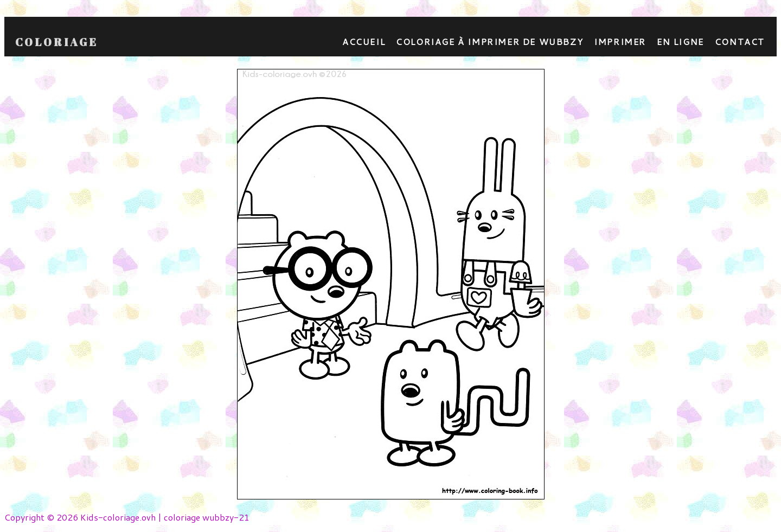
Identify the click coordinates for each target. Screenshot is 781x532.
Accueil (364, 41)
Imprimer (620, 41)
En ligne (680, 41)
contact (740, 41)
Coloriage (57, 42)
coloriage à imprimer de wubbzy (489, 41)
